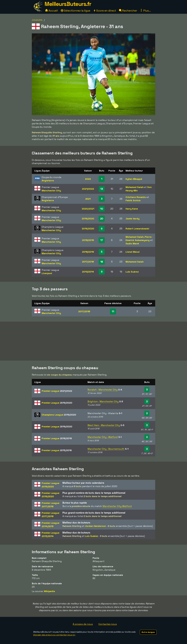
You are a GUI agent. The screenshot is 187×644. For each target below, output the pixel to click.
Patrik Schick (133, 200)
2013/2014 (88, 272)
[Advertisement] (94, 341)
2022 (88, 179)
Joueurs (37, 20)
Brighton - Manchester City (103, 401)
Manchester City (51, 190)
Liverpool (47, 273)
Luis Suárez (132, 272)
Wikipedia (49, 591)
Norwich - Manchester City (103, 390)
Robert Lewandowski (137, 229)
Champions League (59, 415)
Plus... (145, 11)
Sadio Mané (132, 243)
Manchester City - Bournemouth (106, 449)
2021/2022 (88, 189)
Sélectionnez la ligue (76, 11)
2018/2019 (88, 240)
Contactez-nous (108, 624)
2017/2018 (88, 262)
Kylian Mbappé (134, 179)
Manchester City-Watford (117, 506)
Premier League (57, 391)
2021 (88, 199)
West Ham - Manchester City (104, 425)
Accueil (51, 11)
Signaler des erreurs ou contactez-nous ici (54, 635)
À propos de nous (83, 624)
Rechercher (128, 11)
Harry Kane (132, 209)
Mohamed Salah (135, 187)
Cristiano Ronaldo (136, 197)
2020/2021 (88, 209)
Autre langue (148, 632)
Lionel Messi (133, 252)
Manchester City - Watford (103, 437)
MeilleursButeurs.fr (68, 4)
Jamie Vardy (133, 219)
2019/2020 (88, 219)
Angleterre (48, 180)
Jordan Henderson (95, 526)
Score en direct (105, 11)
